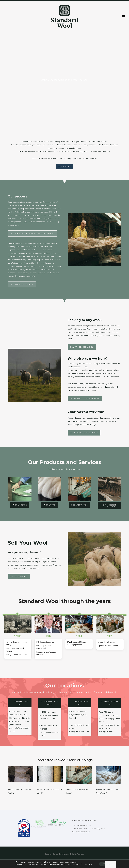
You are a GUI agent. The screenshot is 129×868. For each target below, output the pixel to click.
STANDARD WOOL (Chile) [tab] (51, 703)
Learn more (65, 167)
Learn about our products (85, 398)
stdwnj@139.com (106, 732)
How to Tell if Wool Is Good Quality (20, 791)
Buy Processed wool (82, 347)
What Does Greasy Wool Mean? (77, 791)
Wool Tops (50, 505)
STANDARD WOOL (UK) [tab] (22, 703)
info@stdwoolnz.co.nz (80, 732)
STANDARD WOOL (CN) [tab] (111, 703)
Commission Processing (109, 506)
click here (115, 377)
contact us (87, 425)
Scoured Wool (79, 505)
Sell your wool (19, 576)
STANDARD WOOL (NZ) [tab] (81, 703)
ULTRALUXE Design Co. (69, 860)
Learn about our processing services (33, 233)
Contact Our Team (22, 284)
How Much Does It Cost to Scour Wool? (107, 791)
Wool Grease (20, 505)
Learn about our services (84, 433)
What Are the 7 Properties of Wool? (50, 791)
